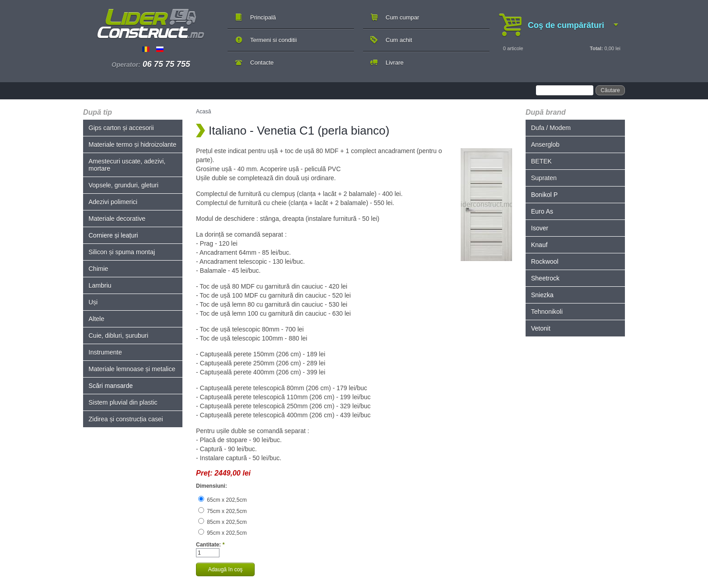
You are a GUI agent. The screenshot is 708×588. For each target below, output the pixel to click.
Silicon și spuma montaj (122, 252)
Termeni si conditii (273, 40)
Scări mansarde (111, 386)
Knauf (539, 245)
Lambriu (100, 285)
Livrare (395, 63)
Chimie (98, 269)
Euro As (542, 211)
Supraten (544, 178)
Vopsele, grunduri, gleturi (123, 185)
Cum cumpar (402, 17)
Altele (96, 319)
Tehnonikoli (547, 312)
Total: (596, 48)
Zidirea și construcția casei (126, 419)
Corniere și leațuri (113, 235)
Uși (93, 302)
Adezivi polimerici (113, 202)
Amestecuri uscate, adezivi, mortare (127, 165)
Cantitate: (210, 545)
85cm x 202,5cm (222, 522)
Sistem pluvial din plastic (123, 402)
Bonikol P (544, 195)
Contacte (262, 63)
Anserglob (545, 145)
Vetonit (541, 328)
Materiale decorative (117, 219)
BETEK (541, 161)
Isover (540, 228)
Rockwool (545, 261)
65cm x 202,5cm (222, 500)
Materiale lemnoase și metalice (132, 369)
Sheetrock (545, 278)
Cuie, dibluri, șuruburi (118, 336)
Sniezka (542, 295)
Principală (263, 17)
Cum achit (399, 40)
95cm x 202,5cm (222, 533)
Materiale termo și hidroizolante (133, 145)
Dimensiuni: (212, 486)
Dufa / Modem (551, 128)
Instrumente (105, 352)
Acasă (203, 112)
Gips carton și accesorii (121, 128)
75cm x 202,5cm (222, 511)
